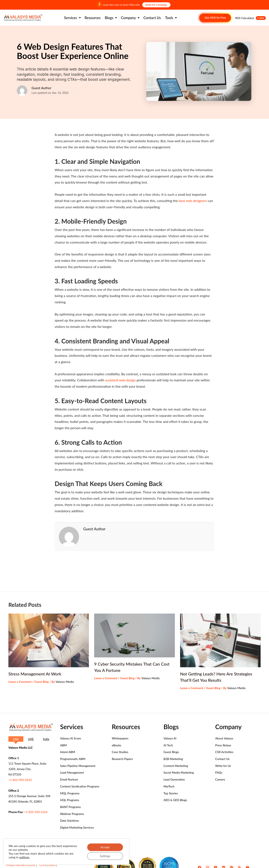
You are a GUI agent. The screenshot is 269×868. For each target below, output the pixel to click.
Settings (105, 856)
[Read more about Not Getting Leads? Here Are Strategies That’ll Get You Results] (220, 640)
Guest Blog (42, 682)
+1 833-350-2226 (36, 812)
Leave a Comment (20, 682)
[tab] (16, 739)
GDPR (31, 865)
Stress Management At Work (35, 674)
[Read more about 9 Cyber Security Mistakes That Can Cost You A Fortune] (134, 635)
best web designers (193, 201)
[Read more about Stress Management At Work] (49, 640)
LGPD (52, 865)
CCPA (43, 865)
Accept (105, 847)
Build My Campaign (156, 5)
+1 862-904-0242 (20, 780)
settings (24, 857)
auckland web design (120, 380)
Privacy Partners (16, 865)
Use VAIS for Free (215, 18)
